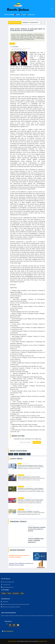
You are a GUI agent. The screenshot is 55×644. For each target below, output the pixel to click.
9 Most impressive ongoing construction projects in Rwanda (37, 529)
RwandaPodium (13, 641)
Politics (12, 44)
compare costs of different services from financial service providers (21, 564)
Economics (22, 454)
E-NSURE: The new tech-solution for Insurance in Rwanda (19, 556)
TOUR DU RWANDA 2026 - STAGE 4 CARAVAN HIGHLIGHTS (36, 541)
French (24, 15)
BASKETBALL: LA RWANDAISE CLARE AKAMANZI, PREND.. (31, 500)
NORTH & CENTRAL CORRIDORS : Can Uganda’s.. (29, 511)
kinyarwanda (31, 15)
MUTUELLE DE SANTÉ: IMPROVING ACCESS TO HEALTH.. (30, 466)
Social (16, 454)
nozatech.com (43, 641)
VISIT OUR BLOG (8, 631)
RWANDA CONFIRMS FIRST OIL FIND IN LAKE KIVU (29, 477)
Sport (28, 454)
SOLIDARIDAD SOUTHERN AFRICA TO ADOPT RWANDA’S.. (31, 488)
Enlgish (17, 15)
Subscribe (37, 442)
